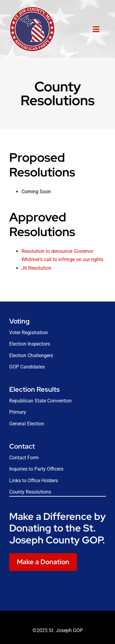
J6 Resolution (36, 268)
